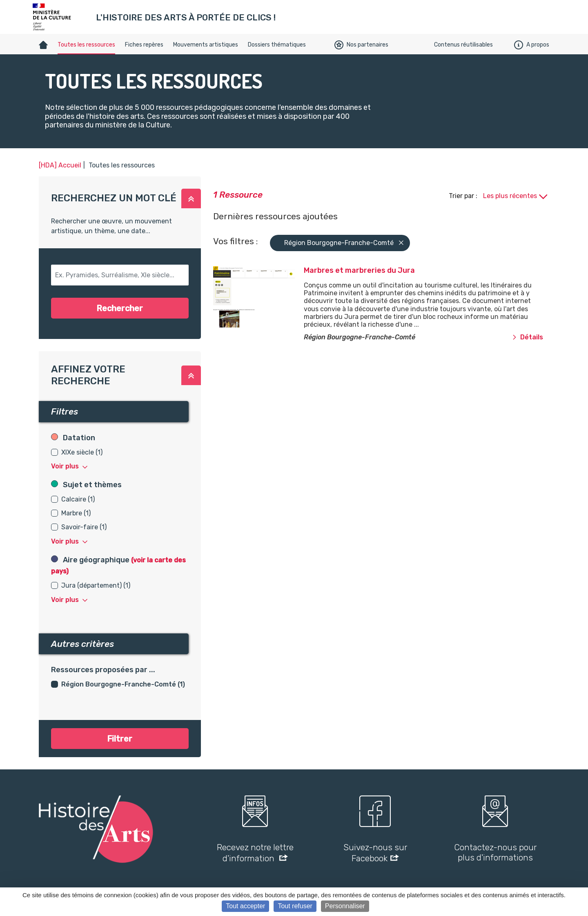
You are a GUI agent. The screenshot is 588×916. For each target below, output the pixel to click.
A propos (532, 45)
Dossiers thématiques (277, 45)
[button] (191, 198)
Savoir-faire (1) (84, 527)
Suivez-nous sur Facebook (375, 853)
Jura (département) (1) (96, 585)
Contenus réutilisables (463, 45)
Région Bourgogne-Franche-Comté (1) (123, 684)
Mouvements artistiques (206, 45)
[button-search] (120, 275)
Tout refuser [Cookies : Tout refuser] (295, 906)
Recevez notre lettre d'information (255, 853)
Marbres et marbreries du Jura (359, 270)
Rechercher (120, 308)
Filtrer (120, 739)
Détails (528, 337)
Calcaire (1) (78, 499)
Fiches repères (144, 45)
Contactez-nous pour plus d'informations (495, 852)
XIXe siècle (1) (82, 452)
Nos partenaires (361, 45)
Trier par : (464, 196)
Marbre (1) (76, 513)
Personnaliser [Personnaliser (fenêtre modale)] (345, 906)
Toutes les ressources (86, 45)
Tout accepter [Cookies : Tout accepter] (245, 906)
